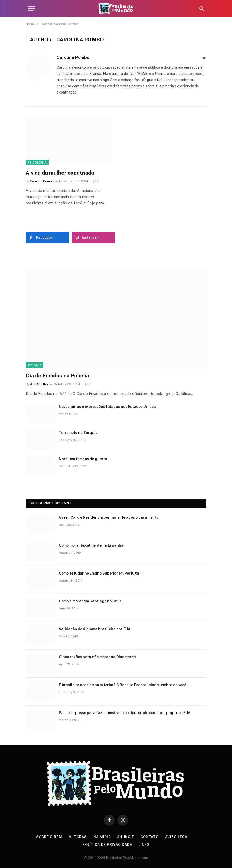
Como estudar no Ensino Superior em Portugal (100, 573)
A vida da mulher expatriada (60, 173)
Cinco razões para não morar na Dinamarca (97, 657)
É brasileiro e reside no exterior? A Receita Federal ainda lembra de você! (123, 685)
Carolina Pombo (73, 57)
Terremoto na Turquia (78, 433)
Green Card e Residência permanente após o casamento (109, 517)
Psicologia (37, 162)
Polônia (35, 365)
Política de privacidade (107, 845)
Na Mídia (102, 837)
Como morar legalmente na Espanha (91, 545)
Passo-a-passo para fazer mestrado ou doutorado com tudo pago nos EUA (125, 713)
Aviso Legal (177, 837)
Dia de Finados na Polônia (57, 376)
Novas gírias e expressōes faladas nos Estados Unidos (107, 407)
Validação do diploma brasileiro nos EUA (95, 629)
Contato (150, 837)
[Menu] (32, 8)
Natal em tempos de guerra (83, 459)
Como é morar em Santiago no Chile (90, 601)
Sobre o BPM (49, 837)
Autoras (78, 837)
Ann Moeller (39, 384)
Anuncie (125, 837)
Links (144, 845)
